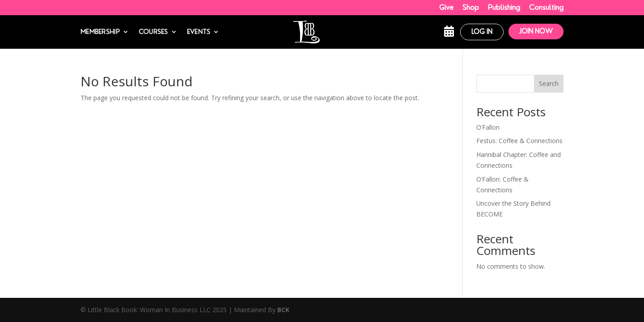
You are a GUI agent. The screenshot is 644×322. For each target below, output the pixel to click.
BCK (283, 310)
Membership (100, 32)
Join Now (536, 31)
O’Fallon (488, 127)
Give (446, 7)
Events (199, 32)
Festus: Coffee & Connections (519, 141)
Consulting (546, 7)
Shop (471, 7)
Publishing (504, 7)
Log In (482, 32)
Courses (153, 32)
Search (549, 83)
